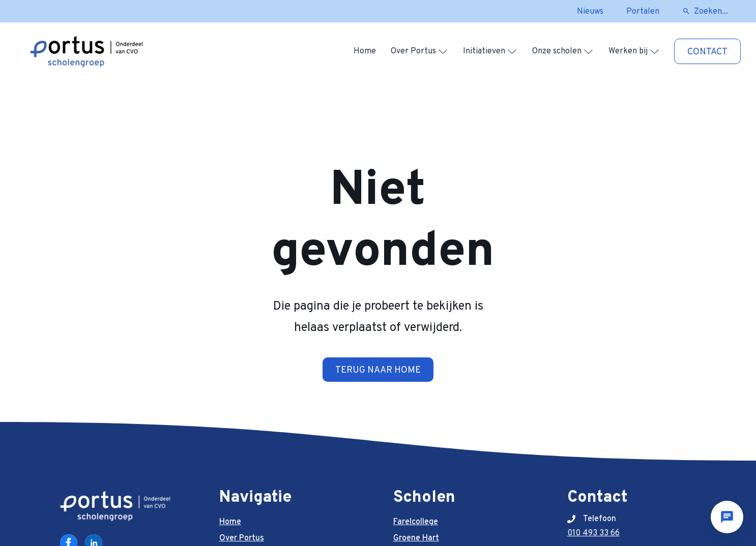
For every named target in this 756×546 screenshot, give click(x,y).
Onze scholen (557, 51)
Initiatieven (484, 51)
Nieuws (590, 12)
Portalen (643, 12)
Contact (707, 52)
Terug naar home (378, 370)
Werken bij (628, 51)
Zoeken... (711, 12)
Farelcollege (416, 522)
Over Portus (413, 51)
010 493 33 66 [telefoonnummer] (593, 533)
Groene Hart (416, 538)
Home (365, 51)
